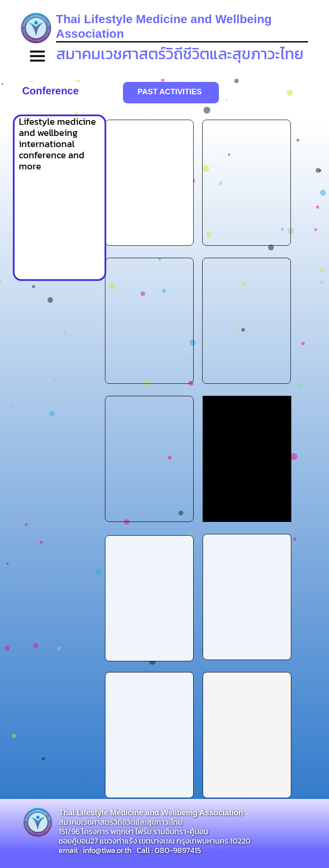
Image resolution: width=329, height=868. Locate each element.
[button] (38, 57)
